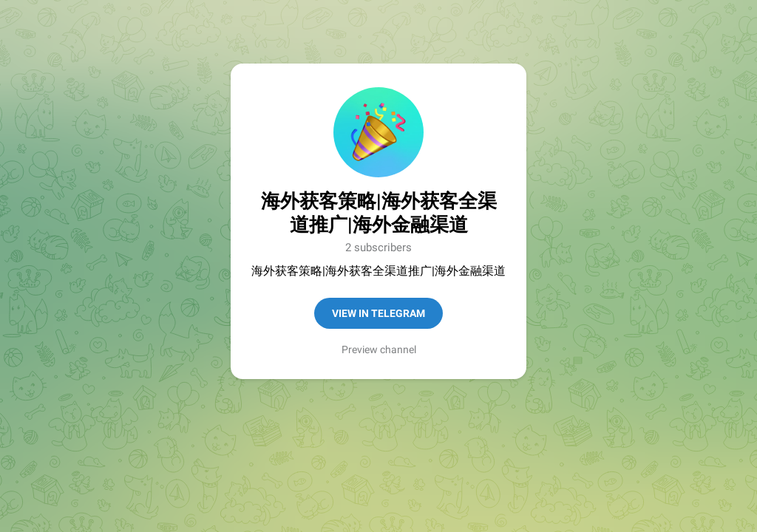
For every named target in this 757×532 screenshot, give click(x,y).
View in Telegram (378, 313)
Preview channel (379, 349)
